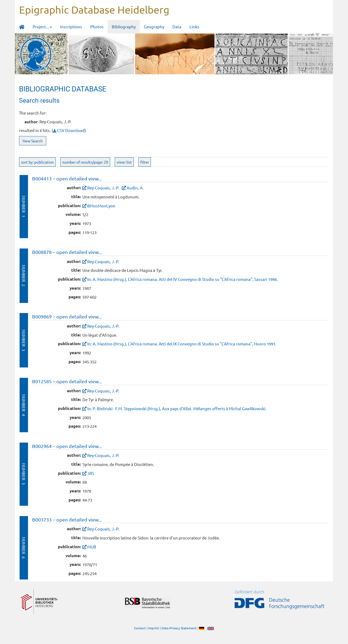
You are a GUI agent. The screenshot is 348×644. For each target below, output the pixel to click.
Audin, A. (135, 188)
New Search (33, 141)
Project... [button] (42, 27)
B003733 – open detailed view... (67, 519)
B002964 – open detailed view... (67, 446)
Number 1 (24, 206)
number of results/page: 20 (85, 162)
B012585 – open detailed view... (67, 381)
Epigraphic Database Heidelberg (94, 10)
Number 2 (24, 276)
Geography (154, 27)
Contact (140, 628)
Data (177, 27)
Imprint (154, 628)
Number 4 (24, 405)
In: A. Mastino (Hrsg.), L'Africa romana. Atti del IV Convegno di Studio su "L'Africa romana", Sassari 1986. (183, 279)
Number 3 (24, 340)
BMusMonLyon (101, 206)
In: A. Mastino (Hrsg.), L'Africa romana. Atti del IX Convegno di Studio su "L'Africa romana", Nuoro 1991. (182, 344)
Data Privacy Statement (179, 628)
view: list (124, 162)
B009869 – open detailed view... (67, 316)
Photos (97, 27)
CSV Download (69, 130)
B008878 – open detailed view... (67, 252)
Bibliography (124, 27)
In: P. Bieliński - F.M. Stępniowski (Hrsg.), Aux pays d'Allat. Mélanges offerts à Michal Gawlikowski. (177, 408)
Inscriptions (71, 27)
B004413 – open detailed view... (67, 178)
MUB (92, 547)
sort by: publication (37, 162)
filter (145, 162)
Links (194, 27)
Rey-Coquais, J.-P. (103, 188)
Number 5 (24, 474)
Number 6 (24, 548)
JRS (91, 473)
